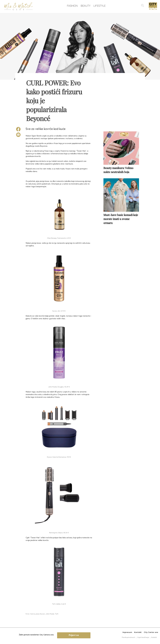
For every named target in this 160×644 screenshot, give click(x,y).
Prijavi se (74, 635)
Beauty (85, 6)
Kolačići (154, 637)
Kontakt (138, 632)
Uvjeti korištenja (143, 637)
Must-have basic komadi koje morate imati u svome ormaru (121, 219)
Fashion (72, 6)
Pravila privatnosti (128, 637)
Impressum (127, 632)
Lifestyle (100, 6)
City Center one (151, 632)
